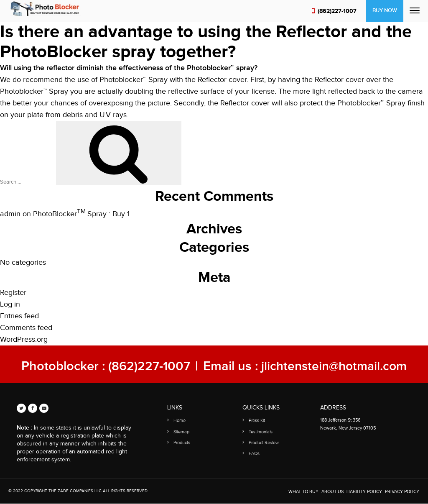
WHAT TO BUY (303, 492)
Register (13, 293)
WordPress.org (24, 339)
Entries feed (19, 316)
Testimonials (261, 431)
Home (180, 421)
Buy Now (384, 11)
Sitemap (181, 431)
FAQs (254, 453)
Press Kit (257, 421)
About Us (332, 492)
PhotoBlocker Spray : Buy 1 (81, 214)
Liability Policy (364, 492)
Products (182, 442)
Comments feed (26, 328)
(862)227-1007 (337, 11)
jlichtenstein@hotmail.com (335, 366)
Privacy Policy (402, 492)
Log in (10, 304)
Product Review (264, 442)
